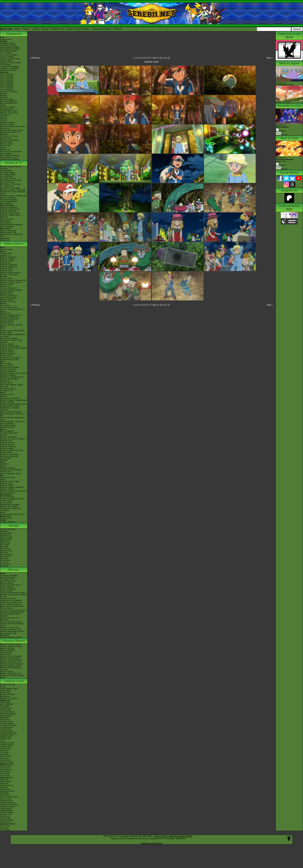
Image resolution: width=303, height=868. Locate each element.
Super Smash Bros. (8, 493)
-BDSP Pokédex (6, 61)
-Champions (5, 115)
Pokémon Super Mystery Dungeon (14, 348)
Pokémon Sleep (6, 271)
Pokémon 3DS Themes (9, 506)
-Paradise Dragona (8, 807)
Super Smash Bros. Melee (10, 474)
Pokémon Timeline (7, 123)
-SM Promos (5, 772)
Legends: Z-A (5, 255)
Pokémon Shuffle (7, 344)
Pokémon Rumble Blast (9, 379)
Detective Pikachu (7, 321)
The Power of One (7, 579)
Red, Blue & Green (8, 477)
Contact (36, 29)
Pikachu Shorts (14, 641)
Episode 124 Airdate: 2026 (285, 159)
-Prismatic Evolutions (8, 725)
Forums (26, 29)
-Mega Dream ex (7, 785)
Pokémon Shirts (6, 144)
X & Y (2, 329)
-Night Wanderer (7, 810)
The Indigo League (7, 172)
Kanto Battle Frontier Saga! (11, 180)
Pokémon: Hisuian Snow (10, 213)
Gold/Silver (4, 464)
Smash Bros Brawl (7, 427)
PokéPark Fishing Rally (9, 456)
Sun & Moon (5, 305)
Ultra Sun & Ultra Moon (9, 307)
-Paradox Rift (5, 739)
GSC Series (5, 545)
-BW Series (5, 754)
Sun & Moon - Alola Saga (10, 188)
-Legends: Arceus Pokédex (11, 63)
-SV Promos (5, 768)
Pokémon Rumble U (8, 371)
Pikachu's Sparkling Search (11, 666)
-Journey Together (7, 723)
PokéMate (4, 460)
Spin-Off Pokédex (7, 99)
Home (17, 29)
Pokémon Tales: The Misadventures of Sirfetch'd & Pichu (11, 234)
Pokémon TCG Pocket (9, 275)
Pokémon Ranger (7, 448)
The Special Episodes (9, 200)
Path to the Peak (7, 219)
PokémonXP (5, 128)
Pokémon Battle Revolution (11, 412)
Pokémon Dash (6, 441)
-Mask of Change (7, 812)
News (2, 38)
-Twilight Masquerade (9, 733)
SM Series (4, 566)
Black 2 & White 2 (7, 365)
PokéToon (4, 217)
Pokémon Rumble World (10, 346)
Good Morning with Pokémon (11, 225)
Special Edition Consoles (10, 505)
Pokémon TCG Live (8, 302)
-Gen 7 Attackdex (7, 86)
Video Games (14, 244)
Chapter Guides (6, 537)
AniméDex (4, 169)
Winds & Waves (6, 249)
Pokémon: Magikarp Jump (10, 315)
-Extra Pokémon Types (9, 689)
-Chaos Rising (6, 708)
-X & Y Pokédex (6, 53)
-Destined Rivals (7, 721)
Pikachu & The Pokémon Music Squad (12, 676)
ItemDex (3, 94)
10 (161, 58)
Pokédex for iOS (7, 391)
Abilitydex (4, 97)
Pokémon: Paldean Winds (10, 215)
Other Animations (7, 227)
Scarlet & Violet (6, 253)
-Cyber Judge (5, 818)
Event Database (6, 153)
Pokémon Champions (9, 257)
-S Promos (4, 828)
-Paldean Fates (6, 737)
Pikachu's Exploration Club (11, 662)
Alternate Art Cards (8, 694)
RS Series (4, 547)
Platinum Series (6, 554)
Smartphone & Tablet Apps (10, 508)
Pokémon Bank (6, 333)
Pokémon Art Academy (9, 338)
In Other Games (6, 501)
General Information (8, 529)
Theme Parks (5, 146)
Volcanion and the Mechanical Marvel (12, 625)
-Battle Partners (6, 801)
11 (165, 58)
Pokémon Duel (6, 356)
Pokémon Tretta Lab (8, 369)
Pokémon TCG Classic (9, 698)
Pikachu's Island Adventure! (11, 660)
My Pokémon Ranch (8, 425)
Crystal (3, 466)
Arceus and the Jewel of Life (11, 602)
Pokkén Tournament (8, 354)
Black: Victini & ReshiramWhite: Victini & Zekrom (12, 607)
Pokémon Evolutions (8, 211)
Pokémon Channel (7, 443)
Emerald (3, 435)
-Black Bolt (4, 718)
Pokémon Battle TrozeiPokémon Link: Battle (13, 335)
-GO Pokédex (6, 65)
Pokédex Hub (57, 29)
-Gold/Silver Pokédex (8, 45)
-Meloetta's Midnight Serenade (12, 612)
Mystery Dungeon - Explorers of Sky (12, 415)
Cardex (3, 105)
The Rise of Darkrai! (8, 599)
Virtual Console (6, 503)
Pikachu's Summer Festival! (11, 656)
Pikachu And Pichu (7, 648)
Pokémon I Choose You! (10, 628)
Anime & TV (14, 163)
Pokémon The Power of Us (11, 629)
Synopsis (281, 165)
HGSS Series (5, 556)
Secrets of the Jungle (8, 633)
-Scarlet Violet (6, 747)
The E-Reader (6, 458)
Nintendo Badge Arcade (9, 360)
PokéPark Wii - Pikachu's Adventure (10, 409)
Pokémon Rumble (7, 402)
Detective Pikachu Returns (10, 273)
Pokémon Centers (7, 124)
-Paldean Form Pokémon (10, 159)
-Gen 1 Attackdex (7, 74)
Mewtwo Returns (7, 583)
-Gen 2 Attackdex (7, 76)
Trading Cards (14, 681)
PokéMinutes (5, 221)
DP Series (4, 553)
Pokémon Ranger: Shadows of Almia (12, 419)
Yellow (3, 479)
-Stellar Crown (6, 729)
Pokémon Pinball (7, 485)
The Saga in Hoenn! (8, 178)
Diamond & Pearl (7, 394)
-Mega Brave (5, 789)
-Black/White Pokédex (9, 51)
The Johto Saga (6, 176)
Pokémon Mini (6, 472)
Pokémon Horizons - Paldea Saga (13, 196)
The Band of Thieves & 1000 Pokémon (11, 341)
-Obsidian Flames (7, 743)
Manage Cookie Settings (181, 836)
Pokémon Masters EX (9, 267)
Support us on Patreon (151, 843)
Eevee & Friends (7, 672)
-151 (2, 741)
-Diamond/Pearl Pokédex (10, 49)
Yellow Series (5, 543)
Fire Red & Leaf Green (9, 433)
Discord (45, 29)
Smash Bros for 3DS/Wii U (10, 358)
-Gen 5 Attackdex (7, 82)
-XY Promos (5, 774)
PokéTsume (5, 240)
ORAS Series (5, 564)
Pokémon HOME (7, 284)
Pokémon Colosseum (9, 437)
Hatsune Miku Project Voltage (12, 130)
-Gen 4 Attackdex (7, 80)
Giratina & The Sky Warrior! (11, 600)
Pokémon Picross (7, 350)
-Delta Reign (5, 702)
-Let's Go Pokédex (7, 57)
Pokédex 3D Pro (7, 383)
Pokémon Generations (9, 207)
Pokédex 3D (5, 381)
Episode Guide (151, 62)
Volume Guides (6, 539)
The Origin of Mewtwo (9, 575)
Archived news (6, 39)
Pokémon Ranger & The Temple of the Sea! (14, 596)
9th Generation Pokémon (10, 155)
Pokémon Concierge (8, 230)
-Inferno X (4, 787)
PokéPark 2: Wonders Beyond (12, 377)
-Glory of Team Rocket (9, 797)
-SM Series (5, 750)
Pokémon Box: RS (7, 445)
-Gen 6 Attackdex (7, 84)
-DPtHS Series (6, 756)
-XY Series (4, 752)
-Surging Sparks (6, 727)
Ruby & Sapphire (7, 431)
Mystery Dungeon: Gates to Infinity (14, 373)
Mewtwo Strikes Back (9, 577)
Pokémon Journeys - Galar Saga (13, 190)
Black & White (6, 363)
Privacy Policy (161, 836)
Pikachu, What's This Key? (11, 674)
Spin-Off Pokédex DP (8, 101)
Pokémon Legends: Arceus (11, 282)
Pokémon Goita (6, 518)
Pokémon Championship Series (12, 126)
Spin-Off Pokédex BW (9, 103)
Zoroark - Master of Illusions (11, 604)
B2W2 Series (5, 560)
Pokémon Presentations (9, 140)
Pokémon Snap (6, 483)
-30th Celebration (7, 704)
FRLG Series (5, 549)
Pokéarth (118, 29)
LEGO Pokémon (7, 142)
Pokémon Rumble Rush (9, 317)
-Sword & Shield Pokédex (10, 59)
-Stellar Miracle (6, 808)
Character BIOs (6, 533)
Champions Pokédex (101, 29)
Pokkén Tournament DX (9, 319)
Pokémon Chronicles (8, 198)
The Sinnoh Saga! (7, 182)
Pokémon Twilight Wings (10, 209)
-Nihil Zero (4, 783)
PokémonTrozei (6, 452)
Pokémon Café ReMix (9, 265)
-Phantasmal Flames (8, 714)
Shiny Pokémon (6, 203)
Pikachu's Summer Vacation (11, 645)
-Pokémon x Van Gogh (9, 136)
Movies (14, 570)
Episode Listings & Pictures (11, 167)
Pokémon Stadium (7, 489)
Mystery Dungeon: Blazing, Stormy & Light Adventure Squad (14, 405)
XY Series (4, 562)
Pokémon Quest (6, 323)
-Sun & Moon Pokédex (9, 55)
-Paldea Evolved (7, 745)
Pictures (282, 135)
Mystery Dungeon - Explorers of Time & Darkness (12, 422)
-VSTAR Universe (7, 820)
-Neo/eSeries (5, 760)
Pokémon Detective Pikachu (11, 637)
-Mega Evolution (6, 716)
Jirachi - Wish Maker (8, 589)
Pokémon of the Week (9, 113)
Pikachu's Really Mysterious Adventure (11, 669)
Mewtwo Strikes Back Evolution (12, 631)
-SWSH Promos (6, 770)
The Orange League (8, 174)
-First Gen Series (7, 762)
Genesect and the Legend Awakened (10, 615)
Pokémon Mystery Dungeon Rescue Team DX (11, 291)
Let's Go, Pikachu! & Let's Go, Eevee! (12, 310)
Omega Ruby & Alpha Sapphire (12, 331)
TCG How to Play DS (8, 389)
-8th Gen (4, 119)
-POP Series (5, 776)
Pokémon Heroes (7, 587)
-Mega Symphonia (7, 791)
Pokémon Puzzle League (10, 481)
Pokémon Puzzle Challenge (11, 470)
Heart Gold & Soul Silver (10, 398)
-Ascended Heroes (7, 712)
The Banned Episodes (9, 201)
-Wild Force (5, 816)
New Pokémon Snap (8, 298)
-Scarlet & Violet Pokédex (10, 67)
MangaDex (4, 531)
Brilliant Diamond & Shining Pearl (13, 280)
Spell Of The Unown (8, 581)
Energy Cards (6, 692)
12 (169, 58)
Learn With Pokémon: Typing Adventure (11, 386)
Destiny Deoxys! (6, 591)
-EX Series (4, 758)
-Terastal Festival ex (8, 803)
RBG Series (5, 541)
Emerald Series (6, 551)
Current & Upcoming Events (11, 152)
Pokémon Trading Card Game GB (13, 491)
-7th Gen (4, 121)
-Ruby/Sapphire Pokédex (10, 47)
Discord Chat (5, 150)
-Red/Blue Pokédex (8, 43)
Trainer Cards (6, 691)
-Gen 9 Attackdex (7, 90)
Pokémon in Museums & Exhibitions (10, 133)
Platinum (4, 396)
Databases (14, 34)
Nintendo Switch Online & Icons (12, 514)
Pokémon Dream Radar (9, 367)
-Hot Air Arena (6, 799)
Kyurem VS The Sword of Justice (13, 610)
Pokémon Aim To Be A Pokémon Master (13, 193)
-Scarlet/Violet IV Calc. (9, 111)
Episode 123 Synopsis (282, 128)
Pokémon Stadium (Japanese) (12, 487)
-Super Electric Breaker (9, 805)
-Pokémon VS (6, 822)
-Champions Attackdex (9, 92)
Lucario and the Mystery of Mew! (13, 593)
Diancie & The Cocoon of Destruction (10, 619)
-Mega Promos (6, 766)
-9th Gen (4, 117)
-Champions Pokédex (9, 70)
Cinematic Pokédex (8, 107)
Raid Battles (5, 696)
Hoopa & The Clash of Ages (11, 622)
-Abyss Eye (5, 779)
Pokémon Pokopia (7, 259)
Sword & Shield (6, 278)
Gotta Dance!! (6, 654)
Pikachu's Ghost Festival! (10, 658)
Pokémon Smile (6, 294)
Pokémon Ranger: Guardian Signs (13, 400)
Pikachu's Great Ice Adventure (12, 664)
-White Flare (5, 720)
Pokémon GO (6, 263)
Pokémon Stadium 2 (8, 468)
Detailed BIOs (6, 535)
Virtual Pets (5, 510)
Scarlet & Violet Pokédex (78, 29)
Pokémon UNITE (7, 269)
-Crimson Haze (6, 814)
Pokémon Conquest (8, 375)
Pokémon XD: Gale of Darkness (13, 439)
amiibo (3, 512)
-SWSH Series (6, 749)
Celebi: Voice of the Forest (10, 585)
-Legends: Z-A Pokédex (9, 68)
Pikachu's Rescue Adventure (11, 646)
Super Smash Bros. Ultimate (11, 325)
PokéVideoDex (6, 223)
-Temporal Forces (7, 735)
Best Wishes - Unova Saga (11, 184)
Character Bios (6, 171)
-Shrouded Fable (7, 731)
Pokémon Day (6, 138)
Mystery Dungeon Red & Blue (12, 450)
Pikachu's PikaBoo (7, 650)
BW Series (4, 558)
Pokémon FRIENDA (8, 522)
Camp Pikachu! (6, 652)
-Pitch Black (5, 706)
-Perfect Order (6, 710)
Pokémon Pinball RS (8, 447)
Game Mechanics (7, 109)
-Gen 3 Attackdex (7, 78)
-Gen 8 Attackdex (7, 88)
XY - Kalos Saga (7, 186)
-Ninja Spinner (6, 781)
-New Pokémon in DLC (9, 157)
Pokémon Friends (7, 261)
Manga (14, 526)
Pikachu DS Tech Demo (9, 454)
